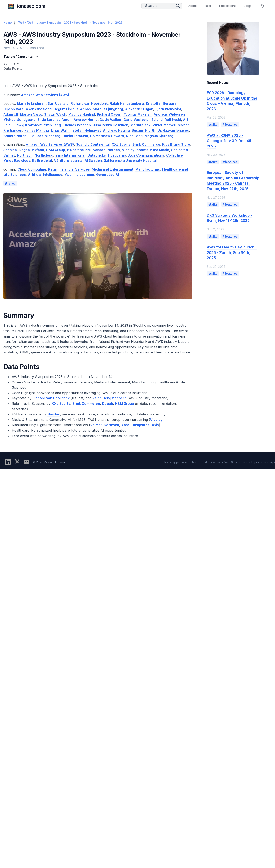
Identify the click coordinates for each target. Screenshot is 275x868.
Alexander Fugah (139, 109)
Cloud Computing (32, 169)
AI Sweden (93, 160)
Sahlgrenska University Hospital (130, 160)
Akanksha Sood (39, 109)
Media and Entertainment (113, 169)
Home (8, 23)
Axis (155, 425)
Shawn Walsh (55, 114)
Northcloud (44, 155)
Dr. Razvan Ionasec (173, 130)
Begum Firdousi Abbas (72, 109)
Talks (208, 6)
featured (231, 125)
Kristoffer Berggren (162, 103)
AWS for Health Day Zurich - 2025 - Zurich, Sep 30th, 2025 (232, 252)
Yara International (70, 155)
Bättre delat (42, 160)
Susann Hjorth (144, 130)
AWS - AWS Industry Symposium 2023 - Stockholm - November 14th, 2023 (70, 23)
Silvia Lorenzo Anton (54, 120)
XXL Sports (121, 144)
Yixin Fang (52, 125)
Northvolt (25, 155)
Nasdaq (99, 150)
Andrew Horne (86, 120)
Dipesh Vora (14, 109)
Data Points (13, 69)
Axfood (38, 150)
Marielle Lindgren (31, 103)
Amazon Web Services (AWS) (45, 95)
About (193, 6)
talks (11, 183)
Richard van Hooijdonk (89, 103)
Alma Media (160, 150)
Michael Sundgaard (19, 120)
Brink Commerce (146, 144)
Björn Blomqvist (168, 109)
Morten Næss (31, 114)
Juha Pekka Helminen (111, 125)
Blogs (248, 6)
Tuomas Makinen (137, 114)
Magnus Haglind (82, 114)
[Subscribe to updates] (26, 462)
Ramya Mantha (37, 130)
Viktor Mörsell (164, 125)
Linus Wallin (61, 130)
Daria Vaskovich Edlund (143, 120)
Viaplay (128, 150)
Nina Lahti (134, 136)
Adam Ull (11, 114)
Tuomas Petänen (77, 125)
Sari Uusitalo (58, 103)
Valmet (9, 155)
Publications (228, 6)
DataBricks (97, 155)
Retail (53, 169)
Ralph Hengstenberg (127, 103)
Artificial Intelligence (45, 175)
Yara (125, 425)
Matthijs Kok (140, 125)
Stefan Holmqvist (87, 130)
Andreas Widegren (169, 114)
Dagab (24, 150)
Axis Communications (146, 155)
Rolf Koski (173, 120)
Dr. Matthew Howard (107, 136)
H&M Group (56, 150)
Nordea (114, 150)
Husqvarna (117, 155)
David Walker (111, 120)
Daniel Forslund (75, 136)
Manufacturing (148, 169)
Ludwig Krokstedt (27, 125)
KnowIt (142, 150)
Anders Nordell (16, 136)
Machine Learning (79, 175)
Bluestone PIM (79, 150)
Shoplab (10, 150)
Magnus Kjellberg (159, 136)
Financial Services (75, 169)
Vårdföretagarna (68, 160)
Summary (11, 63)
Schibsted (180, 150)
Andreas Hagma (116, 130)
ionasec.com (31, 6)
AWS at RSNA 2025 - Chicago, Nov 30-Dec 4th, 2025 (230, 141)
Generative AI (108, 175)
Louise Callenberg (45, 136)
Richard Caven (109, 114)
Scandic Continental (93, 144)
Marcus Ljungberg (108, 109)
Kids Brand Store (176, 144)
